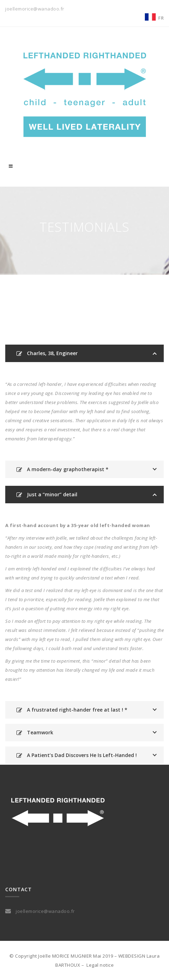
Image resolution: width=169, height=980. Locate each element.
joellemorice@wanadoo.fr (35, 9)
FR (161, 18)
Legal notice (100, 965)
